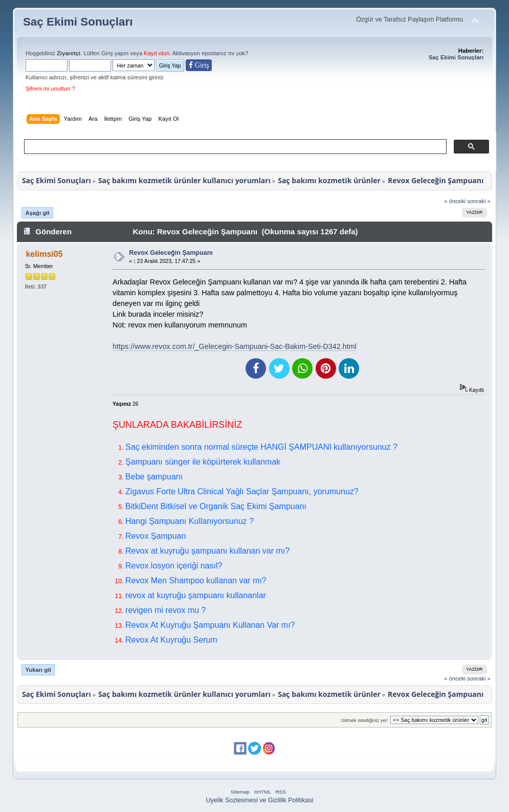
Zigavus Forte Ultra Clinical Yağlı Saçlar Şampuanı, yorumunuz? (242, 491)
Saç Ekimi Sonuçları (78, 22)
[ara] (234, 147)
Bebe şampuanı (154, 477)
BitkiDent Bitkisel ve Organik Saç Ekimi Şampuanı (216, 506)
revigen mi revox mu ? (165, 610)
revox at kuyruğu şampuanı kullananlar (196, 595)
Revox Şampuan (156, 536)
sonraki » (479, 201)
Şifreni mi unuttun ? (50, 89)
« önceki (455, 201)
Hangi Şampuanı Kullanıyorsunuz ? (190, 521)
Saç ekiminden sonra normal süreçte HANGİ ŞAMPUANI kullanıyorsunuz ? (261, 447)
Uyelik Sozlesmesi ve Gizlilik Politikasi (260, 800)
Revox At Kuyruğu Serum (171, 640)
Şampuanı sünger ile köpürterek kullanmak (203, 462)
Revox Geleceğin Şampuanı (171, 253)
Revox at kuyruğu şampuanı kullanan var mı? (207, 551)
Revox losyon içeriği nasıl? (174, 566)
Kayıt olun (157, 53)
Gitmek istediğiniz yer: (364, 720)
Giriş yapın (115, 53)
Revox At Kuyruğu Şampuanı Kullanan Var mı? (210, 625)
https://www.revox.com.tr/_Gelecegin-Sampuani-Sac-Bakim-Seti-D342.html (235, 346)
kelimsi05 (44, 254)
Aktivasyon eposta (196, 53)
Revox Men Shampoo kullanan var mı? (196, 580)
